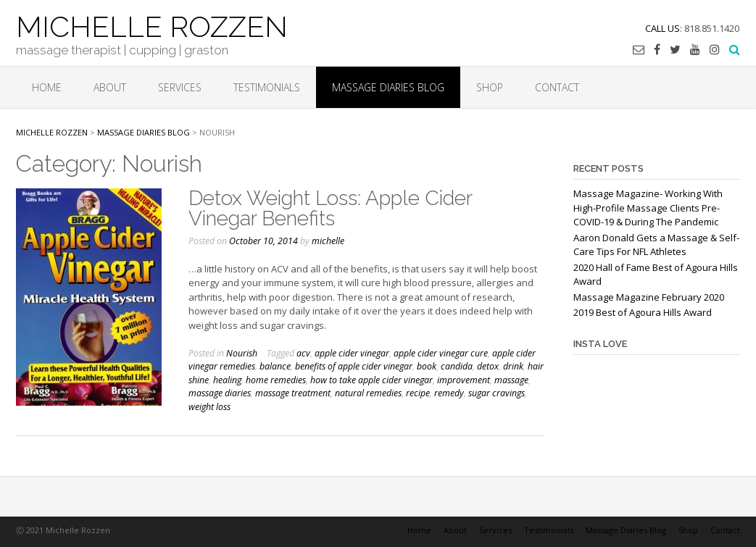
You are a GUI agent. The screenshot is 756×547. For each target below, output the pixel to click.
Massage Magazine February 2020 (649, 297)
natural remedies (368, 393)
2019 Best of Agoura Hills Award (643, 312)
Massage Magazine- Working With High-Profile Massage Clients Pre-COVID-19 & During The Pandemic (648, 208)
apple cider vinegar (352, 353)
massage (511, 380)
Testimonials (267, 87)
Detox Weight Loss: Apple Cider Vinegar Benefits (330, 208)
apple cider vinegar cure (441, 353)
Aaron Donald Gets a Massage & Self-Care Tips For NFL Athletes (656, 245)
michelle (328, 241)
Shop (490, 87)
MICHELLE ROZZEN (152, 25)
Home (47, 87)
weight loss (209, 407)
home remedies (276, 380)
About (110, 87)
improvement (464, 380)
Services (180, 87)
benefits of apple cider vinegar (354, 366)
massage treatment (293, 393)
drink (513, 366)
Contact (557, 87)
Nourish (242, 353)
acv (303, 353)
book (427, 366)
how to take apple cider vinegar (371, 380)
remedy (449, 393)
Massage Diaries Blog (388, 87)
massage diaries (220, 393)
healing (227, 380)
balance (275, 366)
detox (488, 366)
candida (457, 366)
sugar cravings (497, 393)
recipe (418, 393)
